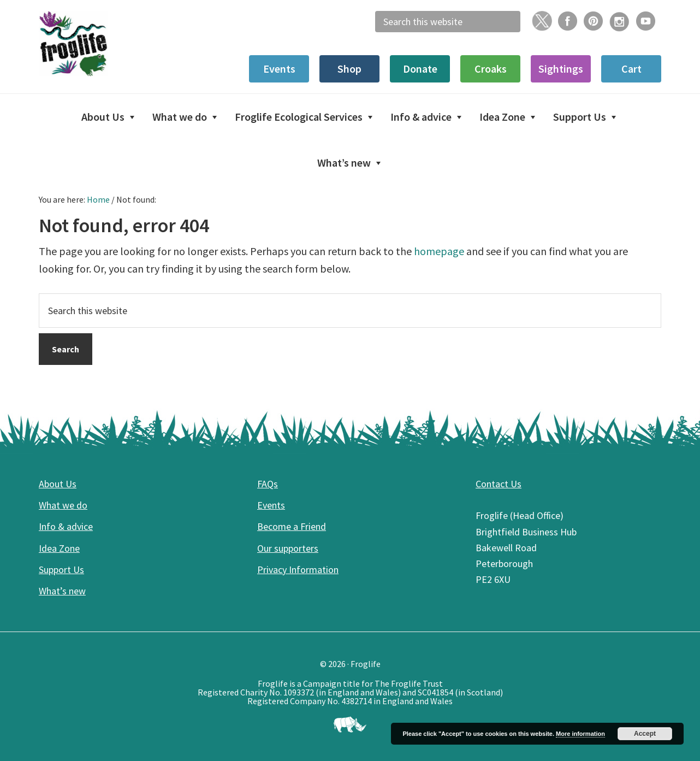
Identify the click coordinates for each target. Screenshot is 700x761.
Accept (645, 734)
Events (271, 505)
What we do (63, 505)
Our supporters (288, 548)
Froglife (121, 44)
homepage (439, 251)
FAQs (268, 484)
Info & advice (66, 526)
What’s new (62, 591)
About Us (58, 484)
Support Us (61, 570)
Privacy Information (298, 570)
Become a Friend (292, 526)
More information (580, 734)
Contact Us (499, 484)
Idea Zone (59, 548)
